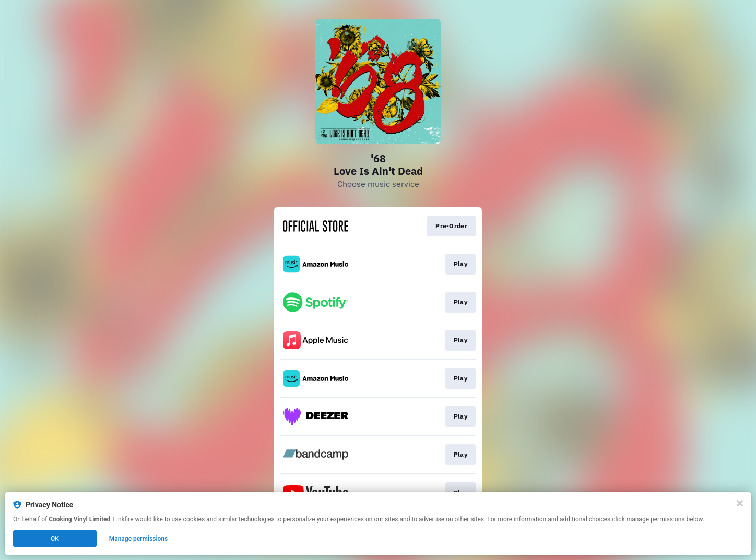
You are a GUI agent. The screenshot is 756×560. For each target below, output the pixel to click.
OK (55, 539)
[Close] (740, 503)
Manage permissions (139, 539)
